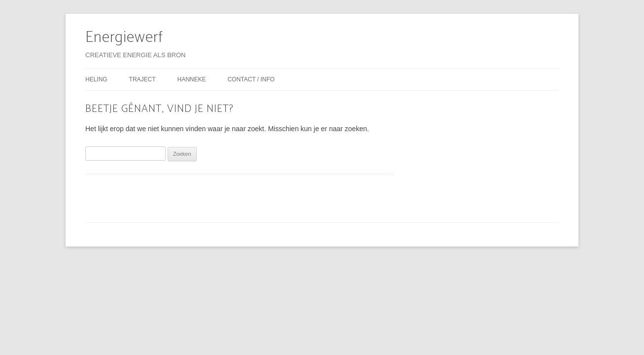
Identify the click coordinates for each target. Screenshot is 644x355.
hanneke (191, 79)
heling (96, 79)
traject (143, 79)
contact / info (251, 79)
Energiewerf (124, 37)
